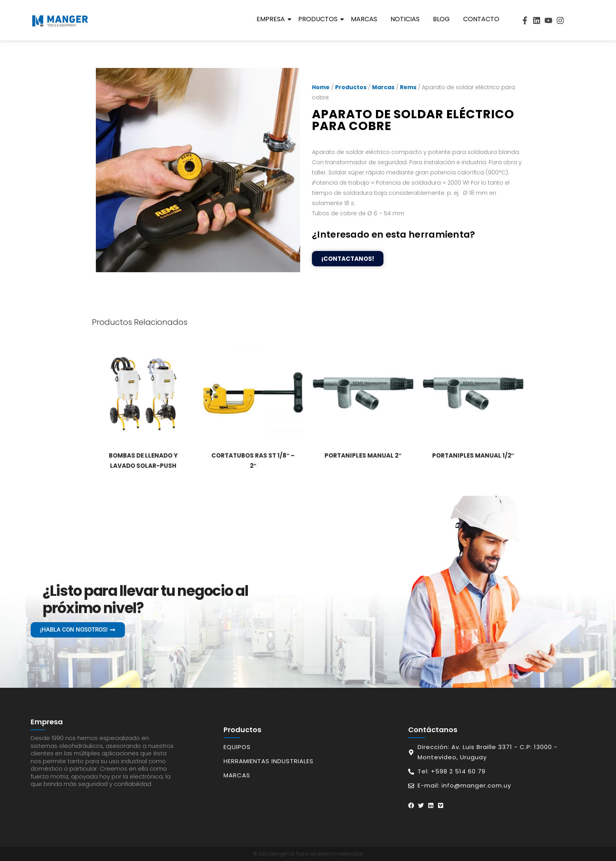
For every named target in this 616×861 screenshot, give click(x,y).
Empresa (272, 19)
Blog (441, 19)
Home (321, 87)
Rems (408, 87)
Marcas (364, 19)
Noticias (405, 19)
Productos (319, 19)
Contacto (481, 19)
